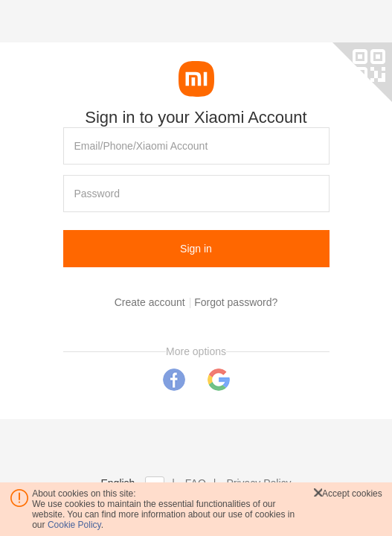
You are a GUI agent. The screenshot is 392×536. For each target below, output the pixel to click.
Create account (150, 302)
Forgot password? (236, 302)
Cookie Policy (74, 525)
